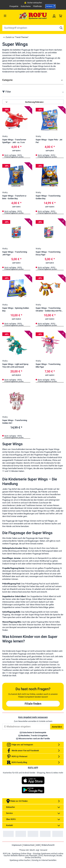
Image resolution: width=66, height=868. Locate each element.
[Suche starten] (61, 28)
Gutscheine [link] (26, 6)
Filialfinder (37, 6)
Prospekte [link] (14, 6)
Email (2, 815)
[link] (50, 6)
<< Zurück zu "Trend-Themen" (16, 37)
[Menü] (10, 16)
